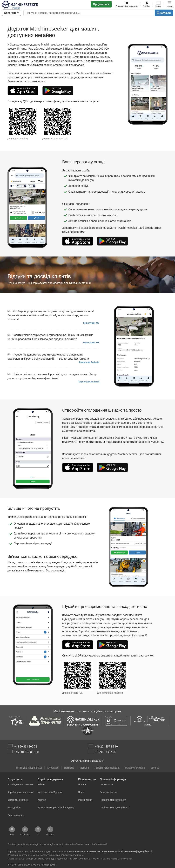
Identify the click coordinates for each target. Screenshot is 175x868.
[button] (170, 4)
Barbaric (69, 768)
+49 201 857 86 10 (106, 746)
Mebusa (84, 768)
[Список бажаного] (127, 4)
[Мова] (158, 4)
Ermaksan (53, 768)
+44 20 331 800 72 (26, 746)
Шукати (164, 13)
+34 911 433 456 (105, 752)
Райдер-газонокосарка (107, 768)
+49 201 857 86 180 (26, 752)
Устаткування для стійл (29, 768)
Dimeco (155, 768)
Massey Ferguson (135, 768)
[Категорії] (11, 13)
